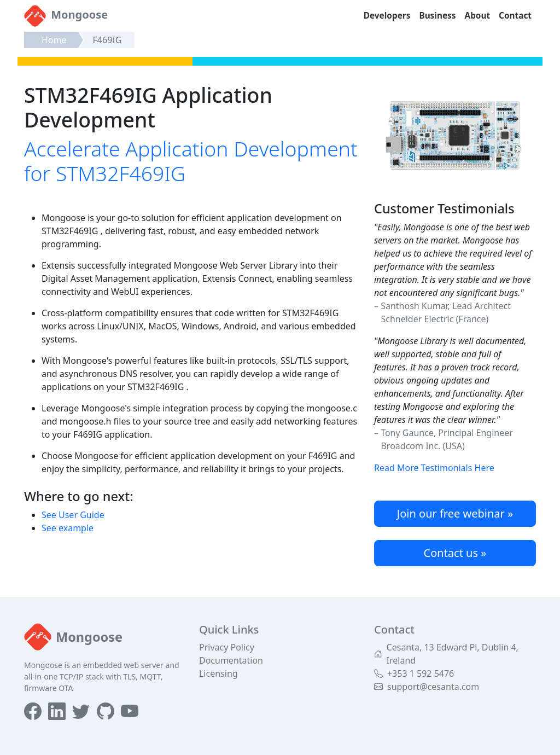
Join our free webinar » (455, 513)
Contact (515, 16)
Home (54, 40)
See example (68, 528)
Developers (387, 16)
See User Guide (73, 515)
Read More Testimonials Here (434, 468)
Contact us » (455, 553)
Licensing (218, 673)
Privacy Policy (227, 647)
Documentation (231, 660)
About (478, 16)
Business (437, 16)
